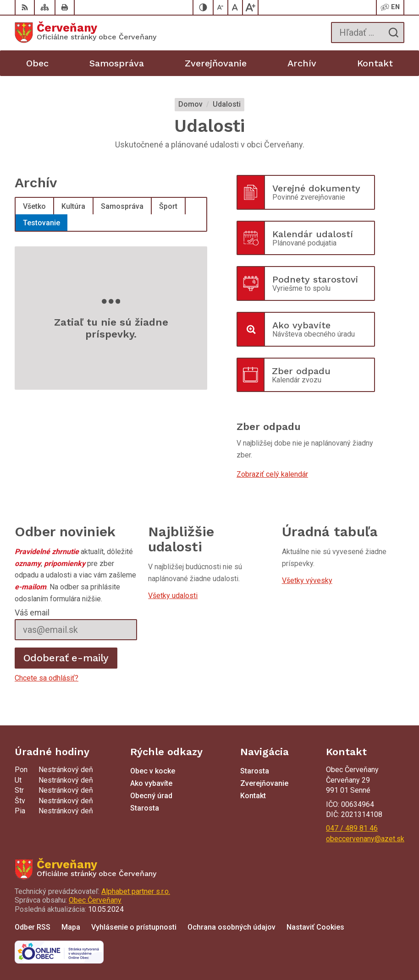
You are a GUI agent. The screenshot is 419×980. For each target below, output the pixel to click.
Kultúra (73, 206)
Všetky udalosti (173, 596)
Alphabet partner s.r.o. (136, 891)
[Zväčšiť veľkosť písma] (250, 7)
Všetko (34, 206)
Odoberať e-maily (66, 658)
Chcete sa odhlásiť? (47, 678)
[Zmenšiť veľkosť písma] (221, 7)
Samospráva (122, 206)
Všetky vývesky (307, 580)
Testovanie (41, 223)
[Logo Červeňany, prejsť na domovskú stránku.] (85, 33)
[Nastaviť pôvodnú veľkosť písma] (236, 7)
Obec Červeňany (95, 900)
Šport (168, 206)
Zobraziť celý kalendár (272, 474)
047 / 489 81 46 (352, 828)
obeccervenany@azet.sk (365, 839)
